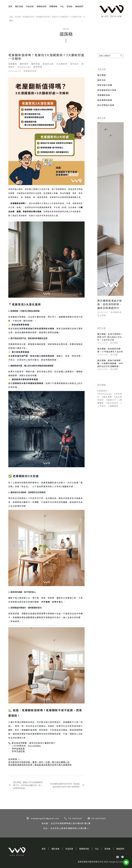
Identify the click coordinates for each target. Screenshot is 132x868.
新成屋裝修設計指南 (107, 90)
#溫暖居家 (113, 406)
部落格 (70, 6)
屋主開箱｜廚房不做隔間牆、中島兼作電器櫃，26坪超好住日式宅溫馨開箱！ (110, 363)
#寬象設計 (102, 391)
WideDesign (24, 67)
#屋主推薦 (107, 397)
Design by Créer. (116, 862)
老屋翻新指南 (28, 17)
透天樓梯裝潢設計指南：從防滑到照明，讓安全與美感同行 (110, 304)
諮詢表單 (21, 748)
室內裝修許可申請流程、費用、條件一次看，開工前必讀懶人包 (39, 762)
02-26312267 (75, 818)
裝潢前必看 (48, 64)
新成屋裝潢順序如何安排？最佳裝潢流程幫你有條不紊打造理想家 (40, 765)
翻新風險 (24, 64)
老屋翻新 (13, 64)
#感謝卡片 (111, 400)
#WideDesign (105, 394)
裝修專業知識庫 (105, 100)
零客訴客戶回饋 (105, 85)
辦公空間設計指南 (106, 105)
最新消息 (102, 80)
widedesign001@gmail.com (45, 818)
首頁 (10, 6)
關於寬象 (19, 6)
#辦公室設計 (112, 403)
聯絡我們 (79, 6)
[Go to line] (126, 862)
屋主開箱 (102, 75)
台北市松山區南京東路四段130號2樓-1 (69, 828)
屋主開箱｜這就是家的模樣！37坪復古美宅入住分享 (110, 350)
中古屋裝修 (62, 64)
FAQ (62, 6)
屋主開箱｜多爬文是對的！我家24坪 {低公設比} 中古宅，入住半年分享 (110, 337)
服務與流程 (42, 6)
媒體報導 (53, 6)
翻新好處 (36, 64)
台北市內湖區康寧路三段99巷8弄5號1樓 (71, 823)
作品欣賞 (30, 6)
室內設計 (74, 64)
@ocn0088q (34, 746)
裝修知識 (38, 67)
